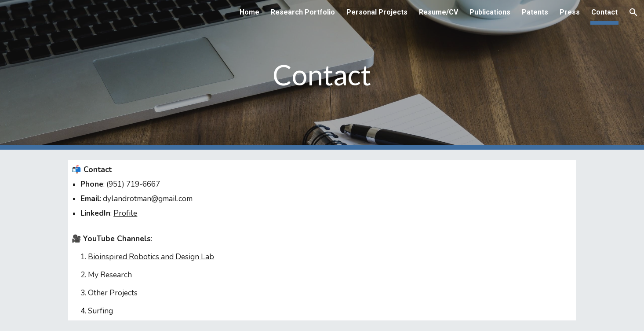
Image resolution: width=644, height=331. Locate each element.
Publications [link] (490, 12)
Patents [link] (535, 12)
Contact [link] (604, 12)
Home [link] (249, 12)
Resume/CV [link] (438, 12)
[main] (322, 75)
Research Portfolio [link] (303, 12)
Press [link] (570, 12)
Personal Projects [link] (377, 12)
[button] (633, 12)
